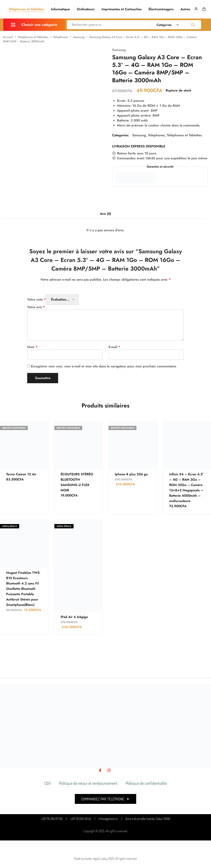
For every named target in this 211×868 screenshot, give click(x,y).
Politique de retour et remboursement (88, 783)
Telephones (61, 37)
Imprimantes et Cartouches (122, 9)
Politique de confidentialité (146, 783)
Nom (32, 347)
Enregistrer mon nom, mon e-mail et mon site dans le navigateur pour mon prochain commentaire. (104, 366)
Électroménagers (161, 9)
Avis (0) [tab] (105, 214)
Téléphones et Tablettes (26, 9)
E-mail (114, 347)
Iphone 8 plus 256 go (131, 474)
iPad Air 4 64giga (74, 617)
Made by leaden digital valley (91, 859)
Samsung (79, 37)
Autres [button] (185, 9)
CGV (48, 783)
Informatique (60, 9)
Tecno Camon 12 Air (21, 474)
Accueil (8, 37)
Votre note (36, 299)
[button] (105, 799)
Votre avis (36, 307)
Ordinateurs (86, 9)
